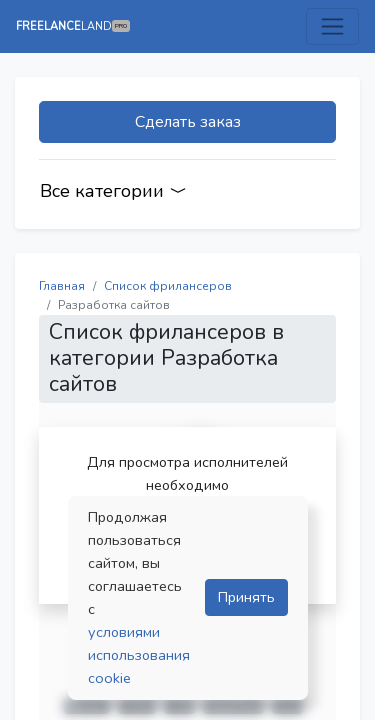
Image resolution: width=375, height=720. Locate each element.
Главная (62, 286)
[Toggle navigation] (332, 26)
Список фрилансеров (168, 286)
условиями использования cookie (139, 655)
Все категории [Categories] (113, 191)
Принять (246, 597)
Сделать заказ (188, 122)
